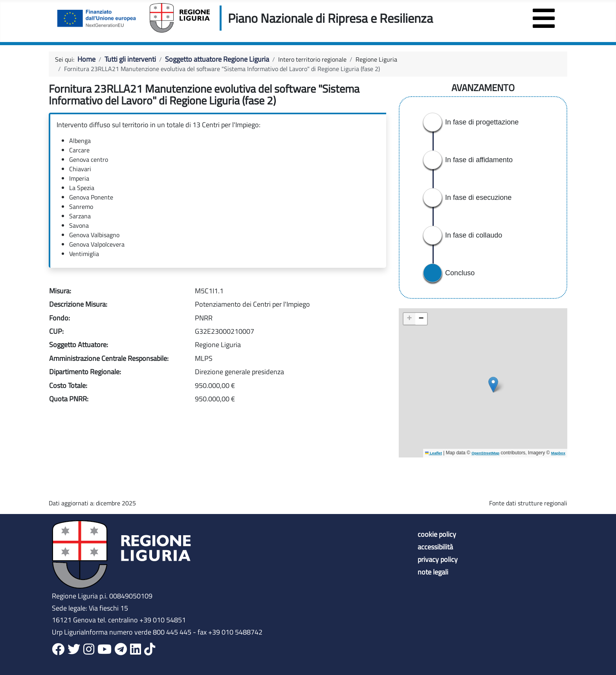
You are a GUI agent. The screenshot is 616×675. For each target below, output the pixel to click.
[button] (493, 385)
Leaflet (434, 453)
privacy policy (438, 560)
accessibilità (435, 547)
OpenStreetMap (485, 453)
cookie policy (437, 534)
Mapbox (558, 453)
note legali (433, 572)
